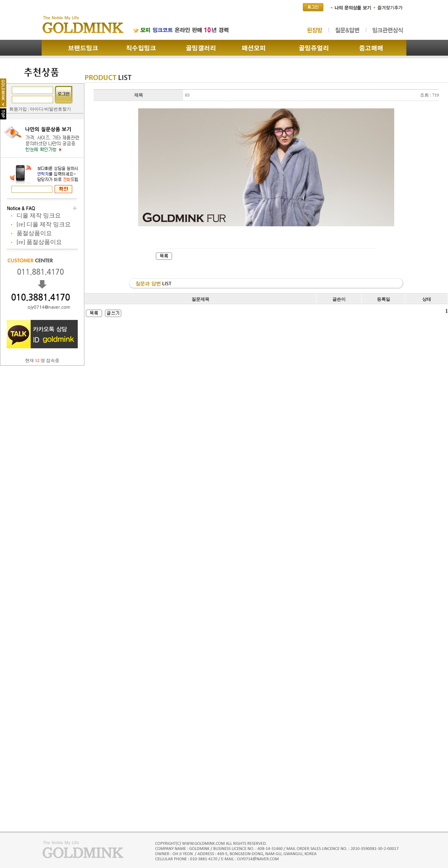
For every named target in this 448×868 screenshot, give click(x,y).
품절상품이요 (34, 233)
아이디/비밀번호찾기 (50, 109)
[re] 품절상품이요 (39, 242)
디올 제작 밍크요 (39, 215)
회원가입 (18, 109)
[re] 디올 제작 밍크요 (44, 224)
